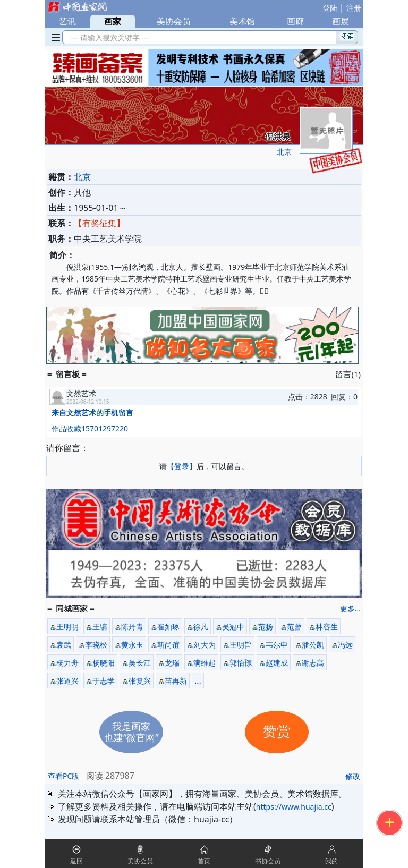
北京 (284, 152)
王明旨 (241, 645)
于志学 (104, 681)
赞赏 (277, 732)
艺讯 (67, 21)
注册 (354, 8)
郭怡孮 (241, 663)
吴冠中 (233, 627)
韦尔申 (277, 645)
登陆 (330, 8)
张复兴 (140, 681)
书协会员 (268, 861)
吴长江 (140, 663)
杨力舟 (67, 663)
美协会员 (174, 21)
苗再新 (176, 681)
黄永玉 (132, 645)
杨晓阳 (104, 663)
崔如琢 (168, 627)
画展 (341, 21)
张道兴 (67, 681)
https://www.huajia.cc (294, 807)
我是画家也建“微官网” (131, 732)
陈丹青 (132, 627)
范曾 (294, 627)
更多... (350, 609)
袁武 (64, 645)
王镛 (100, 627)
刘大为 (205, 645)
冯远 (345, 645)
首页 (204, 861)
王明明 (67, 627)
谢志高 (313, 663)
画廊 (295, 21)
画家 (113, 21)
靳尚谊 (168, 645)
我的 (331, 861)
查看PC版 (63, 776)
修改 (353, 776)
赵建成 (277, 663)
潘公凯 (313, 645)
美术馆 (242, 21)
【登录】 (182, 466)
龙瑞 (172, 663)
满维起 (205, 663)
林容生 (327, 627)
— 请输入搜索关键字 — (108, 37)
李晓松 (96, 645)
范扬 (266, 627)
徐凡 (201, 627)
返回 (76, 861)
